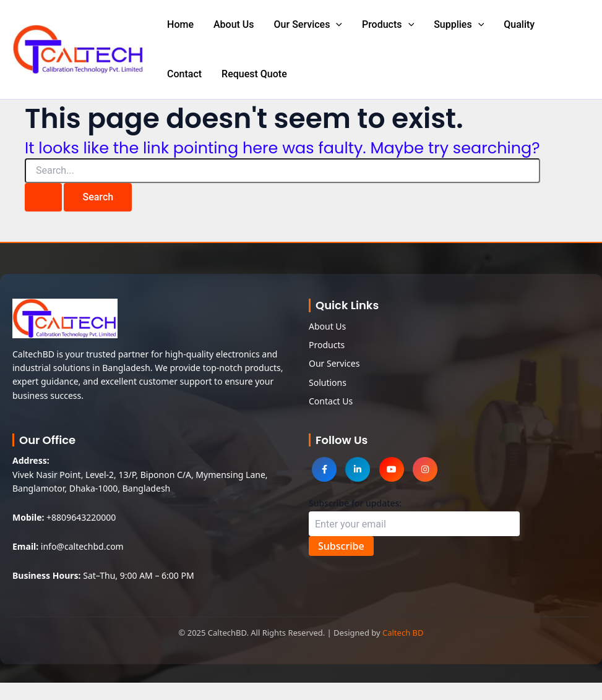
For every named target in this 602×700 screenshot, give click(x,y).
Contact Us (331, 401)
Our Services (308, 25)
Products (388, 25)
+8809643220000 (81, 517)
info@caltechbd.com (82, 546)
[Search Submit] (43, 197)
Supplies (459, 25)
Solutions (328, 382)
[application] (336, 25)
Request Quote (254, 74)
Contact (184, 74)
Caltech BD (403, 633)
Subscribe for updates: (355, 503)
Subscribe (341, 546)
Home (180, 24)
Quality (519, 24)
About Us (234, 24)
